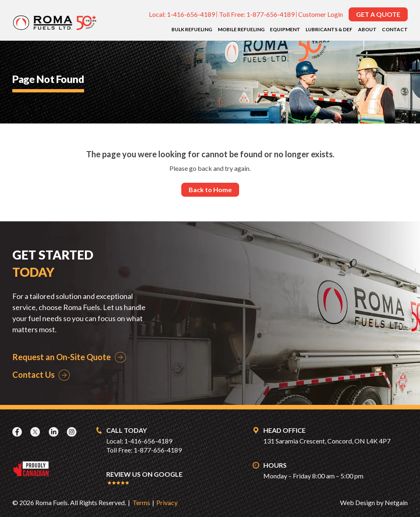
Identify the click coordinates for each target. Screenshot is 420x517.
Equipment (285, 29)
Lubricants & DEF (329, 29)
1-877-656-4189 (270, 14)
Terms (141, 502)
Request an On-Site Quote (62, 357)
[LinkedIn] (55, 432)
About (367, 29)
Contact (395, 29)
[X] (36, 432)
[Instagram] (73, 432)
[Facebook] (18, 432)
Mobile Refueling (241, 29)
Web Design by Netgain (374, 502)
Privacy (167, 502)
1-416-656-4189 (191, 14)
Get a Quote (378, 14)
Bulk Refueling (192, 29)
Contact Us (33, 375)
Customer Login (321, 14)
